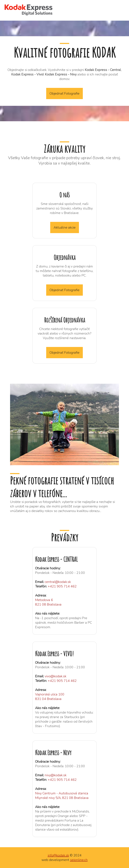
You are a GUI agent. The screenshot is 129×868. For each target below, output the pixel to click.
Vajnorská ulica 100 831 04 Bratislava (50, 697)
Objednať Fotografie (64, 93)
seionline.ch (79, 860)
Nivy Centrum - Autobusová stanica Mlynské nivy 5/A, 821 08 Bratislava (62, 796)
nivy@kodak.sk (56, 775)
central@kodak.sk (58, 582)
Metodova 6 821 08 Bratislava (48, 602)
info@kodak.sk (58, 855)
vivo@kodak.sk (56, 676)
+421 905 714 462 (62, 586)
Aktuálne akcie (65, 227)
